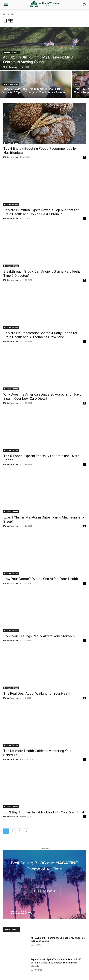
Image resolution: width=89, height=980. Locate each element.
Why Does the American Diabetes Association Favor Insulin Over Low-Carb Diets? (43, 396)
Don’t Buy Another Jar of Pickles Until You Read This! (44, 812)
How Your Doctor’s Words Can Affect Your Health (41, 579)
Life (77, 85)
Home (6, 14)
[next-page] (26, 831)
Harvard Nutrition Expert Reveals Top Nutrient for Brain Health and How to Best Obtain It (41, 212)
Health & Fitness (11, 53)
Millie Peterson (11, 157)
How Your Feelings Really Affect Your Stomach (39, 636)
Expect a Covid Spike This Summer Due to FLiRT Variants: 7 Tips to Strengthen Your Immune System (56, 963)
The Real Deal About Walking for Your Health (37, 693)
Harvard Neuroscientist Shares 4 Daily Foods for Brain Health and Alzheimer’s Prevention (40, 335)
